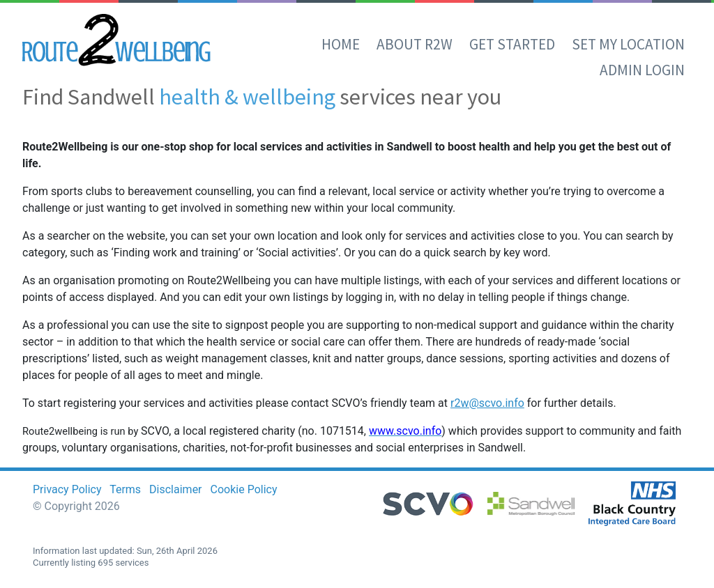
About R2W (415, 44)
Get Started (512, 44)
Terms (125, 489)
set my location (628, 44)
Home (341, 44)
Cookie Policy (244, 489)
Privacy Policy (67, 489)
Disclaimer (175, 489)
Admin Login (642, 70)
